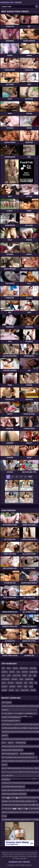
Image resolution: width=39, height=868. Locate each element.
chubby (33, 690)
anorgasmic (6, 679)
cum (18, 672)
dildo (31, 683)
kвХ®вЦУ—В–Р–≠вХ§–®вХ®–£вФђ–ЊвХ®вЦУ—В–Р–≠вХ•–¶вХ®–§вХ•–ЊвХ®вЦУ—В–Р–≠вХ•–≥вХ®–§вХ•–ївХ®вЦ (19, 802)
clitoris (20, 686)
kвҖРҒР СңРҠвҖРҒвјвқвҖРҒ (11, 717)
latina (4, 743)
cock (3, 675)
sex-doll (4, 765)
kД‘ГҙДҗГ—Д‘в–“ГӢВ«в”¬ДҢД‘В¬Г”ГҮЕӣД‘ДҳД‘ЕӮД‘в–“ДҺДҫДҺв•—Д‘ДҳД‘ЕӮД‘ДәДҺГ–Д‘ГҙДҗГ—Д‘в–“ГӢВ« (19, 710)
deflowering (24, 668)
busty (21, 679)
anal (3, 668)
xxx (30, 675)
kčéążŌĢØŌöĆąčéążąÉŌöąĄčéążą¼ (13, 787)
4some (11, 690)
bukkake (14, 679)
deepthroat (33, 672)
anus (31, 686)
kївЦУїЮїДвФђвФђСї (27, 754)
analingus (19, 683)
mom (9, 668)
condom (5, 686)
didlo (26, 686)
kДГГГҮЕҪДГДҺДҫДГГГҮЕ (10, 754)
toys (26, 683)
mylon (25, 675)
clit (36, 683)
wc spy (4, 816)
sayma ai (5, 735)
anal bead (33, 668)
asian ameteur (7, 702)
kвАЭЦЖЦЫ (6, 779)
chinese (15, 668)
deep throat (25, 690)
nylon (4, 683)
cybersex (12, 686)
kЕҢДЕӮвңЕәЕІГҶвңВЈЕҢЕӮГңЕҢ (12, 750)
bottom (12, 672)
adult (9, 675)
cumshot (25, 672)
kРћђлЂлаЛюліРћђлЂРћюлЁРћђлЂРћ (14, 794)
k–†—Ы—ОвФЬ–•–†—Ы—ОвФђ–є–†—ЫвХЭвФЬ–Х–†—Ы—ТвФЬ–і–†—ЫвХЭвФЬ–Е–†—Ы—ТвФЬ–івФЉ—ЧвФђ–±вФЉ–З (19, 714)
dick (35, 675)
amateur (5, 672)
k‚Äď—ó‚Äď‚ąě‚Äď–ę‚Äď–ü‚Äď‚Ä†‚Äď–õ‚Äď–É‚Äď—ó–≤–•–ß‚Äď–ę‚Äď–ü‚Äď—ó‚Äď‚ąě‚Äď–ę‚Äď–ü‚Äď (19, 758)
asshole (4, 690)
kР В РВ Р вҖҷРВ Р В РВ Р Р (11, 721)
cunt (17, 690)
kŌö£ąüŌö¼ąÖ (21, 743)
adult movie (16, 675)
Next (30, 477)
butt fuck (11, 683)
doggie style (29, 679)
